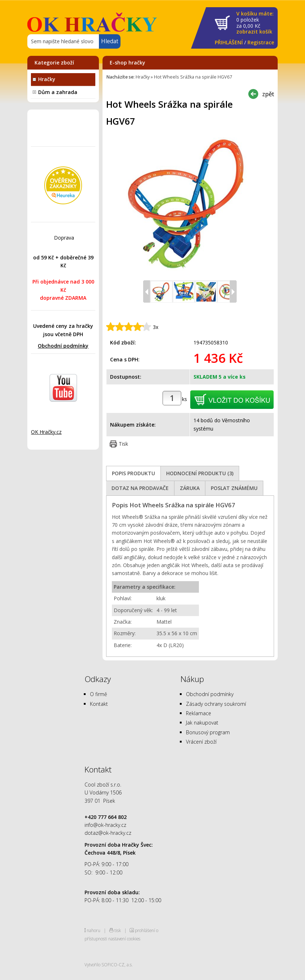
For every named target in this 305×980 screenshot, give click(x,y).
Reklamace (199, 713)
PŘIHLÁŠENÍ (229, 42)
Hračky (47, 79)
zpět (268, 94)
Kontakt (99, 704)
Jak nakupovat (202, 723)
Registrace (261, 42)
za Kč (255, 23)
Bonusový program (208, 732)
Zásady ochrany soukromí (216, 704)
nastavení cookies (124, 939)
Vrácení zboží (201, 742)
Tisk (123, 444)
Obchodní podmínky (63, 346)
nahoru (94, 930)
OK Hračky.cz (46, 432)
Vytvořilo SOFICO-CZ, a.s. (109, 965)
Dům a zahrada (58, 92)
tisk (118, 930)
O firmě (99, 694)
